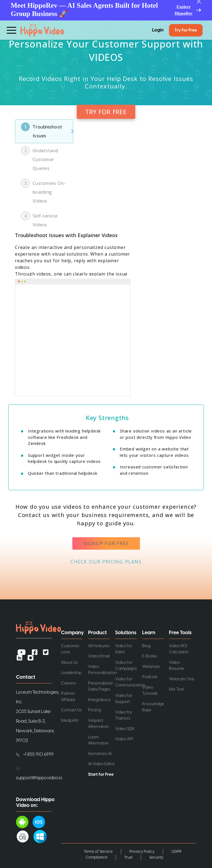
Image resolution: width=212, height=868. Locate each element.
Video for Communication (129, 682)
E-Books (149, 656)
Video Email (99, 656)
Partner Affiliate (68, 697)
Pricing (94, 710)
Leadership (71, 673)
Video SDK (125, 729)
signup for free (106, 543)
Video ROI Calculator (179, 649)
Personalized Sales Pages (100, 686)
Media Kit (70, 721)
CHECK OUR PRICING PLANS (106, 562)
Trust (128, 857)
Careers (68, 683)
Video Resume (177, 666)
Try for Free (186, 30)
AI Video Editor (101, 764)
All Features (99, 646)
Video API (124, 739)
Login (158, 30)
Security (156, 857)
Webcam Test (182, 679)
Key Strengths (107, 418)
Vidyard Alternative (98, 724)
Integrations (99, 700)
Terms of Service (98, 852)
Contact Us (71, 710)
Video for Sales (124, 649)
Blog (146, 646)
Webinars (151, 667)
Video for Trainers (124, 715)
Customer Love (70, 649)
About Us (69, 663)
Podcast (150, 677)
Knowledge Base (153, 707)
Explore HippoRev (183, 10)
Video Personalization (102, 670)
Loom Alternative (98, 740)
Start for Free (101, 774)
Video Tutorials (150, 691)
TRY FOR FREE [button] (106, 112)
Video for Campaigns (126, 666)
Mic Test (176, 689)
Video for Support (124, 699)
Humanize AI (100, 754)
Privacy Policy (142, 852)
